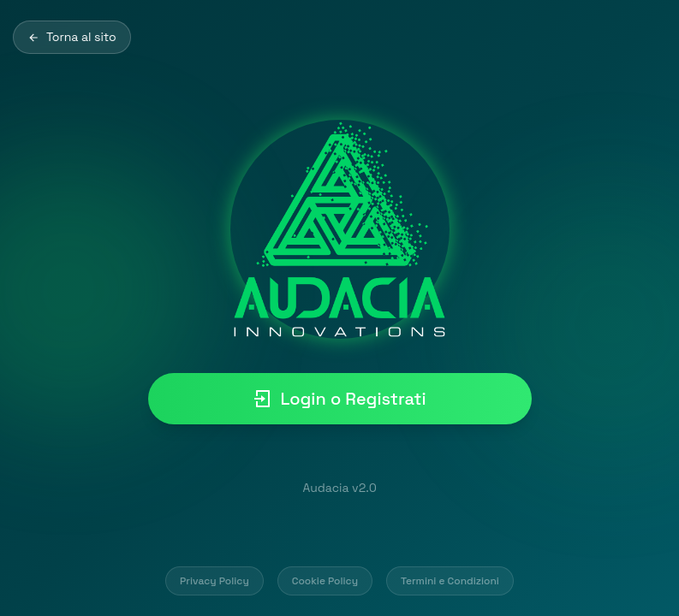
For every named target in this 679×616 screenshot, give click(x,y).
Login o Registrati (339, 399)
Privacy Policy (214, 581)
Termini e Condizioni (450, 581)
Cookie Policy (325, 581)
